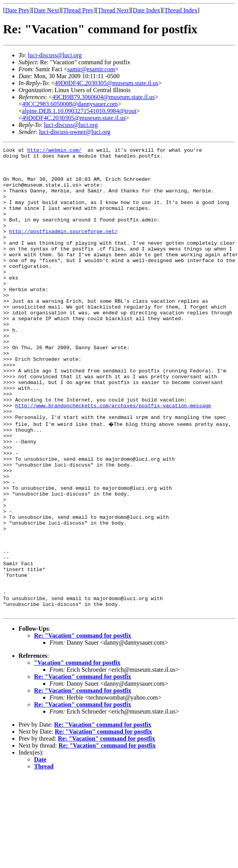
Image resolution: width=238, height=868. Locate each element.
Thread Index (181, 10)
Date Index (147, 10)
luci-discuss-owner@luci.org (75, 132)
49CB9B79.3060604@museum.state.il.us (103, 97)
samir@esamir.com (91, 69)
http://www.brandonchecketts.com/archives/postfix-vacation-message (113, 458)
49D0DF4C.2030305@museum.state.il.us (106, 83)
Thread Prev (78, 10)
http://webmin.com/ (54, 151)
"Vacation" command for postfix (77, 754)
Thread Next (113, 10)
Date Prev (17, 10)
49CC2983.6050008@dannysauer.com (70, 104)
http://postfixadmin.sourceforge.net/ (64, 249)
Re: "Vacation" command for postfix (83, 727)
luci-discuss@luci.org (55, 55)
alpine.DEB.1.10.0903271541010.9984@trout (79, 111)
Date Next (47, 10)
